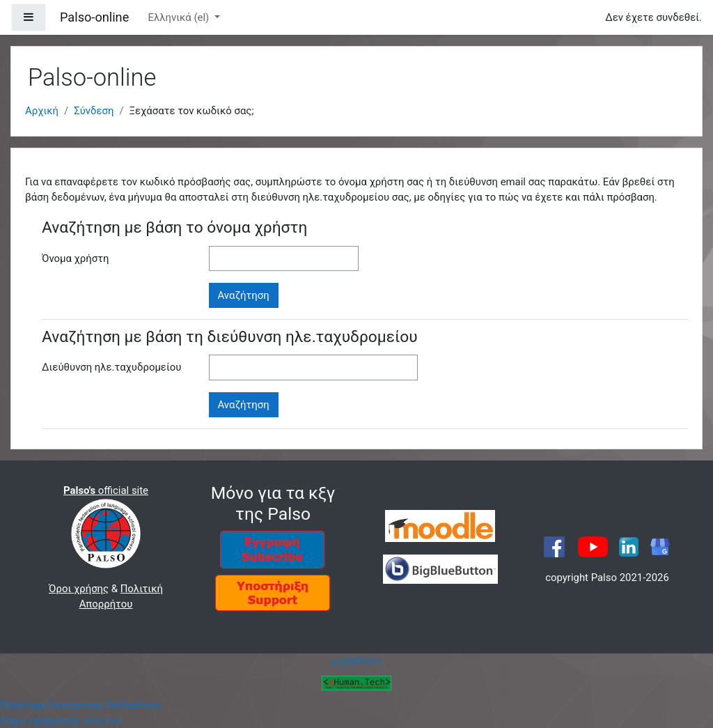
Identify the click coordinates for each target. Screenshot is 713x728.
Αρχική (42, 111)
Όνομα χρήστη (76, 258)
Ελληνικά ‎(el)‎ (180, 17)
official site (106, 490)
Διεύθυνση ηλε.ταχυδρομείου (111, 367)
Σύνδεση (94, 111)
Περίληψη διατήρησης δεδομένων (80, 705)
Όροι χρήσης (79, 589)
